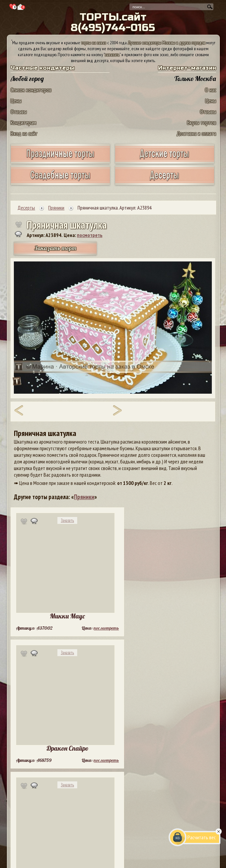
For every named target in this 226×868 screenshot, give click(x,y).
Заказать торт (55, 248)
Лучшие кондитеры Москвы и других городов (167, 43)
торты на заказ (94, 43)
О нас (210, 90)
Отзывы (19, 112)
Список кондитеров (31, 90)
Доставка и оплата (196, 133)
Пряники (84, 497)
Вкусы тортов (202, 122)
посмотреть (90, 235)
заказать (112, 55)
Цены (16, 101)
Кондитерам (23, 122)
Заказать (67, 520)
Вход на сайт (24, 133)
